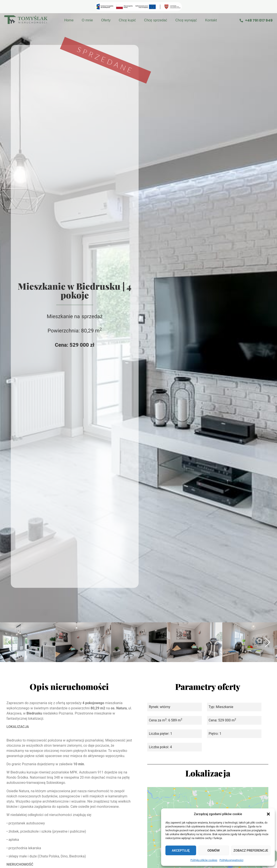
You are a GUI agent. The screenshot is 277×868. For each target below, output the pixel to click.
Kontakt (211, 20)
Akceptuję (181, 851)
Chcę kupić (127, 20)
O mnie (87, 20)
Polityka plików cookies (204, 860)
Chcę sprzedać (156, 20)
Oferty (106, 20)
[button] (268, 814)
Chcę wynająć (186, 20)
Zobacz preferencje (251, 851)
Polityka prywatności (231, 860)
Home (69, 20)
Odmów (214, 851)
